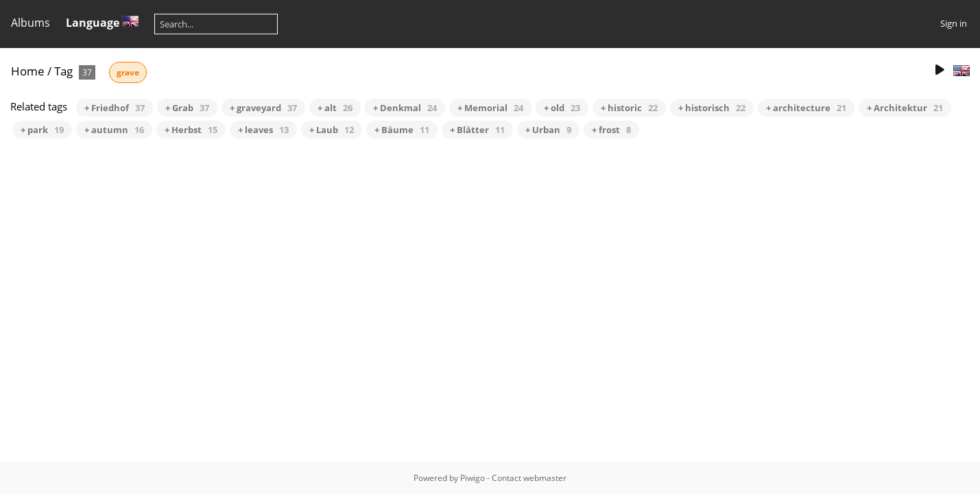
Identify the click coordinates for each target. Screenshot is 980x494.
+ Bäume (402, 130)
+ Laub (332, 130)
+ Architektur (905, 108)
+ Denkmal (405, 108)
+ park (42, 130)
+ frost (611, 130)
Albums (31, 23)
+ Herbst (191, 130)
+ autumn (114, 130)
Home (28, 71)
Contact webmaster (529, 478)
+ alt (335, 108)
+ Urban (548, 130)
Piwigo (473, 478)
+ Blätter (477, 130)
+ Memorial (490, 108)
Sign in (954, 23)
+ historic (629, 108)
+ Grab (187, 108)
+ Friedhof (115, 108)
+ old (562, 108)
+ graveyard (263, 108)
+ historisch (712, 108)
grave (128, 72)
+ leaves (263, 130)
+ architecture (806, 108)
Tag (63, 71)
